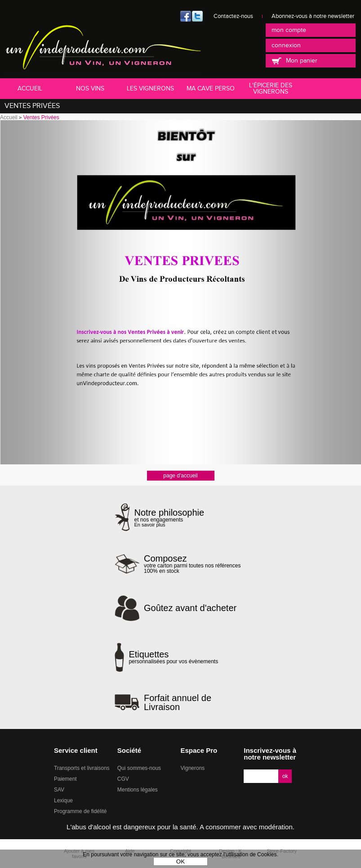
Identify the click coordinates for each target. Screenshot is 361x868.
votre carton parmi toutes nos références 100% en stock (195, 564)
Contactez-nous (233, 16)
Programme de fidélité (80, 811)
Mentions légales (138, 790)
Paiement (65, 779)
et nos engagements (169, 518)
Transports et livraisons (82, 768)
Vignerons (193, 768)
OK (180, 861)
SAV (59, 790)
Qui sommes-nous (139, 768)
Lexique (63, 801)
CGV (123, 779)
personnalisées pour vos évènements (173, 657)
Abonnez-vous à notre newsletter (313, 16)
